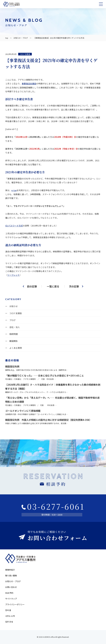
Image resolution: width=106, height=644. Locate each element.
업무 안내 (9, 622)
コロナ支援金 (25, 54)
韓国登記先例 (12, 366)
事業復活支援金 (29, 84)
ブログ (12, 320)
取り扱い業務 (11, 576)
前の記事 (32, 286)
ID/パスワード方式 (14, 226)
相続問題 (14, 334)
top (7, 38)
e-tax (14, 190)
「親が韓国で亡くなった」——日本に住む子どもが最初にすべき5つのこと (45, 375)
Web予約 (9, 593)
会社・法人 (15, 327)
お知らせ (14, 306)
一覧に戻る (53, 286)
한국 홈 (8, 610)
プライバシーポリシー (15, 604)
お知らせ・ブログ (21, 38)
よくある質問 (16, 348)
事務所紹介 (10, 570)
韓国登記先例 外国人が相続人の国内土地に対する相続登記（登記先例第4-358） (48, 420)
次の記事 (74, 286)
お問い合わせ (11, 587)
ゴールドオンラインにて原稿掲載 (23, 411)
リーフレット (13, 275)
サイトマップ (11, 599)
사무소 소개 (10, 616)
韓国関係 (14, 341)
